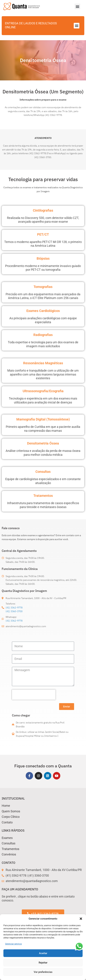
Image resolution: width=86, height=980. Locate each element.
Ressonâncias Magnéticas (43, 363)
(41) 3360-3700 (14, 611)
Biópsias (43, 258)
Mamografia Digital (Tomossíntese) (43, 419)
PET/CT (43, 234)
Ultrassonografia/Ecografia (43, 391)
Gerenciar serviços (13, 944)
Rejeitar (43, 963)
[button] (81, 919)
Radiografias (43, 335)
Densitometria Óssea (43, 443)
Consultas (43, 472)
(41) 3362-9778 (14, 608)
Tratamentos (43, 496)
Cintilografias (43, 210)
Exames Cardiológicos (43, 311)
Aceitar (43, 953)
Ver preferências (43, 972)
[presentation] (34, 695)
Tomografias (43, 287)
